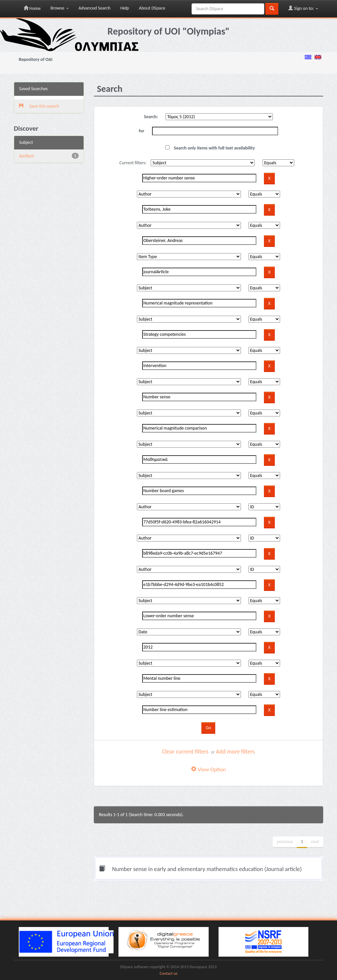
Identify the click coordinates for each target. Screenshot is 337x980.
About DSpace (152, 8)
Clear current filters (185, 752)
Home (32, 8)
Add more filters (235, 752)
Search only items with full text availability (210, 148)
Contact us (168, 973)
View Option (208, 769)
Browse (59, 8)
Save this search (39, 106)
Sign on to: (303, 8)
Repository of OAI (36, 59)
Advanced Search (95, 8)
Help (125, 8)
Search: (151, 117)
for (142, 131)
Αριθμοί (26, 156)
